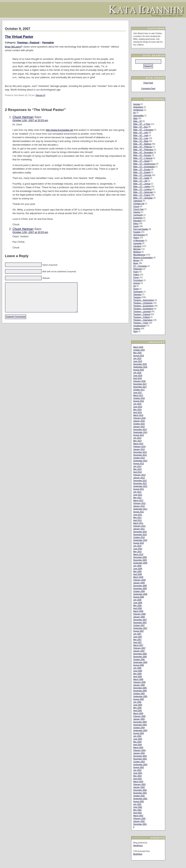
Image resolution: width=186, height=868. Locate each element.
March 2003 (138, 782)
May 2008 (137, 606)
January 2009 (139, 583)
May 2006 (137, 674)
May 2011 (137, 517)
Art (134, 113)
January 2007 (139, 651)
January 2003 (139, 787)
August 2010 (139, 543)
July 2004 (137, 736)
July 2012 (137, 492)
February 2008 (139, 614)
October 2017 (139, 390)
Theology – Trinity (141, 323)
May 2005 (137, 708)
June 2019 (138, 361)
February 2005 (139, 716)
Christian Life (139, 204)
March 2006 (138, 679)
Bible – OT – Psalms (142, 195)
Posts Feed (148, 83)
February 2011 (139, 526)
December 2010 (140, 532)
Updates (137, 329)
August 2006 (139, 665)
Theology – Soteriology (143, 320)
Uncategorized (139, 326)
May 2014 (137, 441)
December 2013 (140, 452)
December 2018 (140, 364)
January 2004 (139, 753)
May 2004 (137, 742)
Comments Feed (148, 89)
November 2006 (140, 657)
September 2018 (140, 367)
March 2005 (138, 713)
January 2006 (139, 685)
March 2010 (138, 554)
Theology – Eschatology (143, 309)
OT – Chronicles (140, 266)
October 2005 (139, 694)
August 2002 (139, 801)
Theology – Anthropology (144, 300)
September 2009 (140, 563)
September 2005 (140, 696)
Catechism (138, 201)
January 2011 (139, 529)
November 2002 (140, 793)
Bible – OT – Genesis (142, 175)
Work (135, 331)
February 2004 (139, 750)
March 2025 (138, 347)
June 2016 (138, 407)
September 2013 (140, 461)
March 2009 (138, 577)
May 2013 (137, 469)
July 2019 (137, 358)
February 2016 (139, 418)
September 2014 (140, 432)
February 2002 (139, 818)
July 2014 (137, 438)
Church (136, 206)
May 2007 (137, 640)
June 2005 (138, 705)
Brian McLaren (13, 47)
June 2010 (138, 549)
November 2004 (140, 725)
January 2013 (139, 478)
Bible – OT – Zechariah (143, 198)
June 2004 (138, 739)
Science (137, 283)
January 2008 (139, 617)
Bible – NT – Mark (141, 141)
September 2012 (140, 486)
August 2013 (139, 464)
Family (136, 226)
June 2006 (138, 671)
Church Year (138, 209)
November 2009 (140, 560)
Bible (135, 118)
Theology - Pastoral (28, 43)
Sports (136, 289)
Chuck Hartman (23, 117)
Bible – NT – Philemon (143, 147)
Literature (137, 246)
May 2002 (137, 810)
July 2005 (137, 702)
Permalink (48, 43)
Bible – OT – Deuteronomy (144, 164)
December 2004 (140, 722)
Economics (138, 218)
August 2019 (139, 356)
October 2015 (139, 424)
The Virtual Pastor (19, 37)
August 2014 (139, 435)
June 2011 (138, 515)
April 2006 (138, 677)
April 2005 (138, 711)
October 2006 (139, 659)
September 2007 (140, 628)
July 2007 (137, 634)
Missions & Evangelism (143, 258)
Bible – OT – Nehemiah (143, 192)
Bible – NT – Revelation (143, 152)
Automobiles (138, 116)
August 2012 (139, 489)
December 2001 (140, 824)
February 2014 (139, 446)
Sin (135, 286)
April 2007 (138, 642)
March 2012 (138, 500)
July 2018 (137, 373)
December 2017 (140, 384)
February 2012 (139, 503)
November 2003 (140, 759)
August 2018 (139, 370)
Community (138, 215)
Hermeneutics (139, 235)
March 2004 (138, 748)
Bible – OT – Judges (142, 187)
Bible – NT (138, 121)
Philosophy (138, 269)
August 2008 (139, 597)
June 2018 (138, 376)
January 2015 (139, 427)
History (136, 238)
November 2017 (140, 387)
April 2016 (138, 412)
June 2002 (138, 807)
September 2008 (140, 594)
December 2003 (140, 756)
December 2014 (140, 429)
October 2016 (139, 398)
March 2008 (138, 611)
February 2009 (139, 580)
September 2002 (140, 799)
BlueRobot (138, 854)
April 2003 (138, 779)
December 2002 (140, 790)
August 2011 (139, 512)
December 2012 (140, 481)
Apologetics (138, 107)
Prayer (136, 277)
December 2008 (140, 586)
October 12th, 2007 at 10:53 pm (30, 120)
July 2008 (137, 600)
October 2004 (139, 728)
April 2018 (138, 378)
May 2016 (137, 410)
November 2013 (140, 455)
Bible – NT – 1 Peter (142, 124)
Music (136, 263)
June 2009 (138, 569)
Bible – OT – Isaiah (141, 178)
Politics (136, 275)
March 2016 (138, 415)
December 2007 (140, 620)
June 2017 (138, 393)
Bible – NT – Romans (142, 155)
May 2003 (137, 776)
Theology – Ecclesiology (143, 306)
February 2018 (139, 381)
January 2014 (139, 449)
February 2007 (139, 648)
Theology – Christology (143, 303)
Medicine (137, 252)
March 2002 (138, 816)
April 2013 (138, 472)
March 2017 (138, 395)
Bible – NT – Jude (141, 135)
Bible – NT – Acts (141, 127)
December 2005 (140, 688)
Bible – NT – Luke (141, 138)
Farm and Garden (141, 229)
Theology (137, 297)
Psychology (138, 280)
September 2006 (140, 662)
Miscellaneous (139, 255)
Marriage (137, 249)
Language (138, 243)
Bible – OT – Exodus (142, 170)
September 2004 (140, 730)
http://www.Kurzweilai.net (59, 130)
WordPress (138, 846)
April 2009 (138, 574)
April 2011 (138, 520)
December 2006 (140, 654)
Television (137, 294)
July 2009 (137, 566)
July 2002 (137, 804)
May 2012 (137, 498)
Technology (138, 292)
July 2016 (137, 404)
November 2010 (140, 535)
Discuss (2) (40, 95)
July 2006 (137, 668)
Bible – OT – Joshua (142, 184)
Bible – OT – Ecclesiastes (144, 167)
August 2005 (139, 699)
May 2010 (137, 552)
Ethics (136, 223)
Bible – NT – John (141, 133)
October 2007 (139, 625)
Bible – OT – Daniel (141, 161)
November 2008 (140, 588)
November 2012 (140, 483)
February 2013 (139, 475)
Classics (137, 212)
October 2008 (139, 591)
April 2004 (138, 745)
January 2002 (139, 821)
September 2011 (140, 509)
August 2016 (139, 401)
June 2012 (138, 495)
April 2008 (138, 608)
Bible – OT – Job (140, 181)
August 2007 (139, 631)
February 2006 (139, 682)
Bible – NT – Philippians (143, 150)
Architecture (138, 110)
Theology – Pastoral (142, 314)
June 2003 (138, 773)
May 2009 (137, 571)
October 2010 (139, 537)
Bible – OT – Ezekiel (142, 172)
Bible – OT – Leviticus (142, 189)
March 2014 (138, 444)
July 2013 (137, 466)
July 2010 (137, 546)
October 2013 (139, 458)
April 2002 (138, 813)
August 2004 (139, 733)
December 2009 (140, 557)
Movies (136, 260)
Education (137, 221)
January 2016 (139, 421)
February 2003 (139, 784)
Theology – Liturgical (142, 312)
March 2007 (138, 645)
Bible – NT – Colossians (143, 130)
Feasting (137, 232)
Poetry (136, 272)
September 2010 (140, 540)
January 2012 (139, 506)
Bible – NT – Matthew (142, 144)
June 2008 (138, 603)
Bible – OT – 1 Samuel (143, 158)
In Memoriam (139, 241)
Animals (137, 104)
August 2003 (139, 767)
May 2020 (137, 353)
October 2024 (139, 350)
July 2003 (137, 770)
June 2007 (138, 637)
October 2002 (139, 796)
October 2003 (139, 762)
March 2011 (138, 523)
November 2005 (140, 691)
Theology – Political (141, 317)
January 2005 (139, 719)
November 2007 (140, 623)
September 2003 (140, 765)
